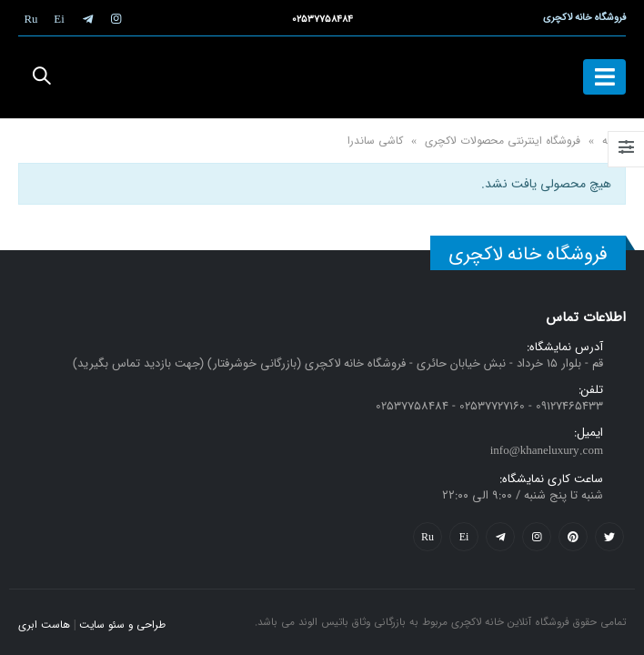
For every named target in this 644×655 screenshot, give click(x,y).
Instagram (537, 537)
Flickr (428, 537)
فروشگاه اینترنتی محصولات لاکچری (503, 141)
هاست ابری (44, 625)
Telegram (500, 537)
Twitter (609, 537)
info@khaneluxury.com (547, 451)
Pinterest (573, 537)
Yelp (464, 537)
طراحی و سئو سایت (122, 625)
